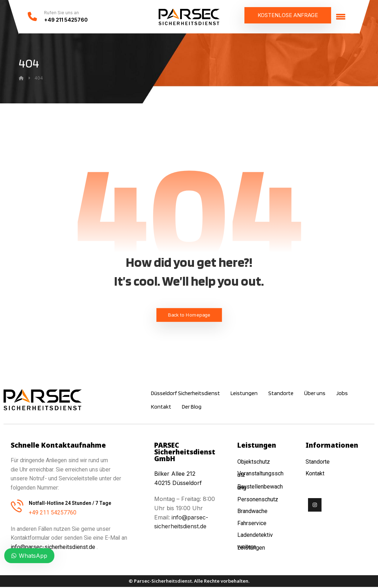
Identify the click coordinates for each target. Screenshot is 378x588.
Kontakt (315, 474)
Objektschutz (254, 463)
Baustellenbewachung (260, 488)
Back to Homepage (189, 316)
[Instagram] (315, 506)
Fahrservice (252, 524)
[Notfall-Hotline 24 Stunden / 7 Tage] (17, 507)
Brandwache (252, 512)
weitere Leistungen (252, 547)
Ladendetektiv (255, 535)
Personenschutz (258, 500)
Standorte (318, 463)
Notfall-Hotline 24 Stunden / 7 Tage (70, 504)
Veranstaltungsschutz (260, 475)
